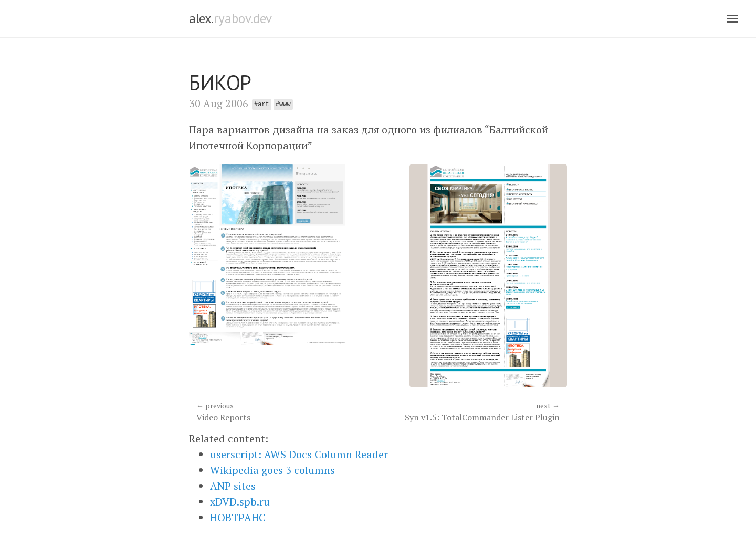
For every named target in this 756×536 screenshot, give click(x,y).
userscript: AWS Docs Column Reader (299, 454)
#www (283, 104)
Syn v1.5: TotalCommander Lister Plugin (472, 411)
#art (262, 104)
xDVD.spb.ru (240, 502)
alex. (230, 18)
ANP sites (233, 486)
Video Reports (283, 411)
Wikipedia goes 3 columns (272, 470)
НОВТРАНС (238, 517)
